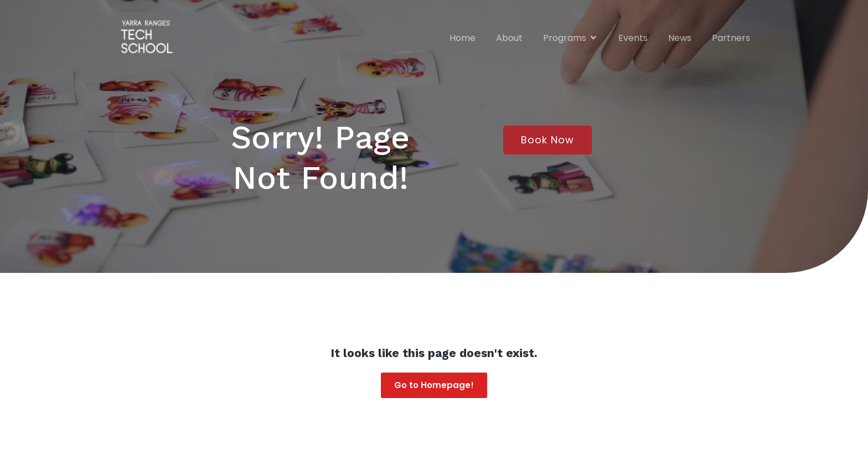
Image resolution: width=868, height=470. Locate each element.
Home (463, 37)
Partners (731, 37)
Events (633, 37)
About (509, 37)
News (680, 37)
